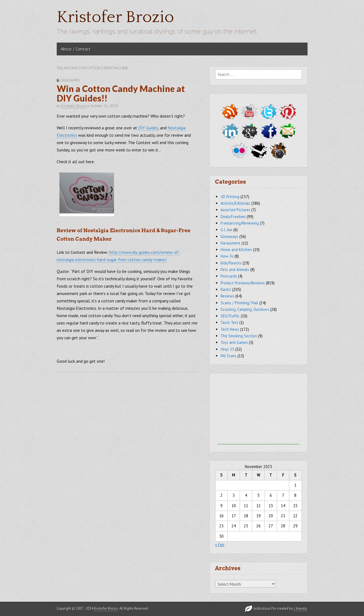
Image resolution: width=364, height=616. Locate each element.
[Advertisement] (258, 410)
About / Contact (76, 49)
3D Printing (230, 197)
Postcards (229, 276)
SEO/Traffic (230, 316)
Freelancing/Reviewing (240, 223)
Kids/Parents (231, 263)
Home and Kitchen (236, 250)
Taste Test (229, 322)
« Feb (220, 545)
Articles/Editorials (235, 203)
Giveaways (70, 80)
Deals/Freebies (233, 217)
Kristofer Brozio (115, 17)
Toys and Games (234, 342)
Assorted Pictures (235, 210)
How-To (227, 256)
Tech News (230, 329)
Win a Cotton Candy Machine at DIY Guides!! (121, 93)
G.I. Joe (226, 230)
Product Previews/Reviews (243, 283)
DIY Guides (148, 128)
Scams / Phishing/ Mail (239, 303)
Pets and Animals (235, 270)
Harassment (231, 243)
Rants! (226, 289)
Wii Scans (228, 356)
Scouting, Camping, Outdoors (245, 309)
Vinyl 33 (227, 349)
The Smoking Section (239, 336)
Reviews (227, 296)
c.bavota (300, 608)
